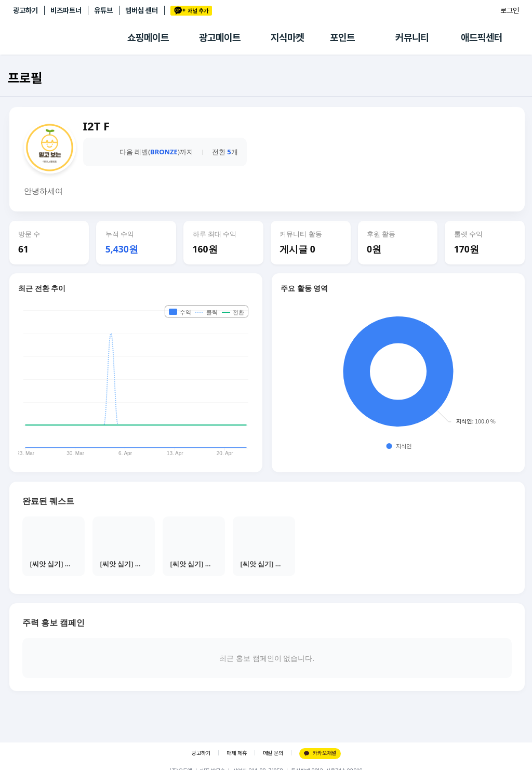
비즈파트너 (66, 10)
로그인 (510, 10)
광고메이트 (220, 38)
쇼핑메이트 (148, 38)
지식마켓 (287, 38)
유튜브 (103, 10)
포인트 (342, 38)
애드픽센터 (482, 38)
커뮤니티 (412, 38)
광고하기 (25, 10)
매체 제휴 (237, 753)
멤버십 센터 (142, 10)
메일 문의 (273, 753)
